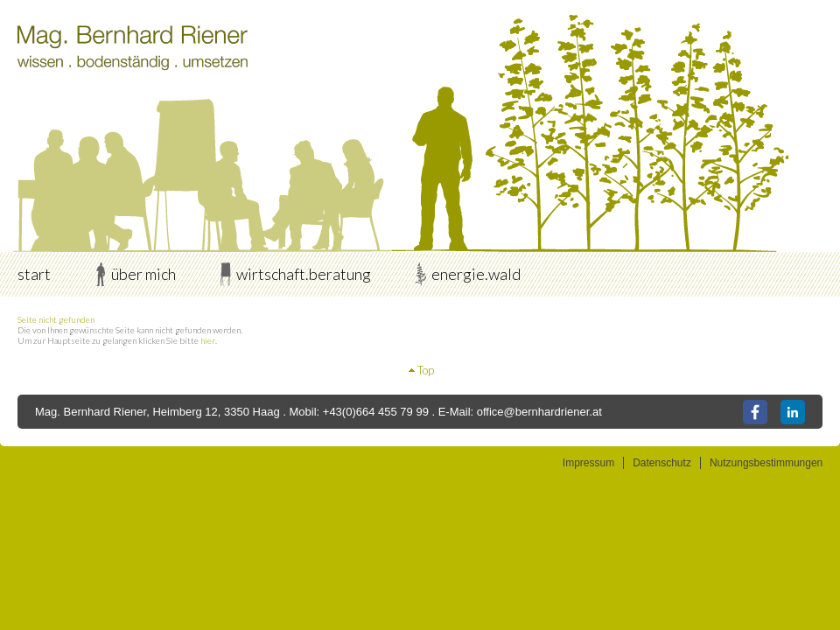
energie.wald (476, 274)
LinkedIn (793, 412)
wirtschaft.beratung (304, 274)
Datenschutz (662, 463)
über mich (143, 274)
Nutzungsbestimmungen (766, 463)
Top (426, 370)
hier (208, 340)
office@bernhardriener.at (539, 412)
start (34, 274)
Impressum (588, 463)
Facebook (755, 412)
